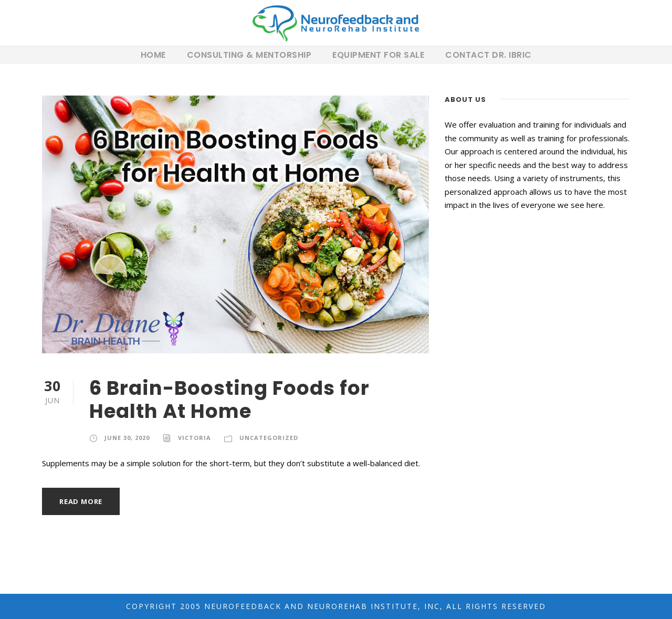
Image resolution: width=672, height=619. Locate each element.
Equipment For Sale (378, 55)
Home (153, 55)
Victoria (195, 438)
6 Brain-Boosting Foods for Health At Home (229, 400)
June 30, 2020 (127, 438)
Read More (81, 501)
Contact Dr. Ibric (489, 55)
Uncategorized (269, 438)
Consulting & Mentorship (249, 55)
